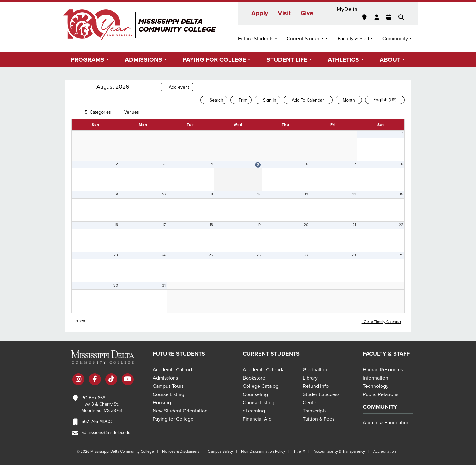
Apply (260, 13)
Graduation (315, 370)
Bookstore (254, 378)
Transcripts (315, 411)
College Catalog (261, 386)
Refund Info (316, 386)
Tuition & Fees (319, 419)
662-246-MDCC (97, 422)
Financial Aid (257, 419)
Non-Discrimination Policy (263, 451)
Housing (162, 403)
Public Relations (381, 394)
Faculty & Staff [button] (353, 39)
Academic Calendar (174, 370)
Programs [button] (88, 60)
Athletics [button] (343, 60)
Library (310, 378)
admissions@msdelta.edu (106, 433)
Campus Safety (220, 451)
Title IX (299, 451)
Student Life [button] (287, 60)
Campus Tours (168, 386)
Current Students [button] (305, 39)
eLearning (254, 411)
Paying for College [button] (214, 60)
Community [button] (395, 39)
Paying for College (173, 419)
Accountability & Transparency (339, 451)
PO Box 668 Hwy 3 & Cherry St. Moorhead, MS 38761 (102, 404)
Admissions (165, 378)
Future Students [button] (256, 39)
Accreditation (385, 451)
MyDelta (347, 9)
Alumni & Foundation (386, 423)
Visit (284, 13)
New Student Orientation (180, 411)
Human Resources (383, 370)
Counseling (255, 394)
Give (307, 13)
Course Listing (168, 394)
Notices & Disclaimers (181, 451)
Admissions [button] (143, 60)
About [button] (390, 60)
